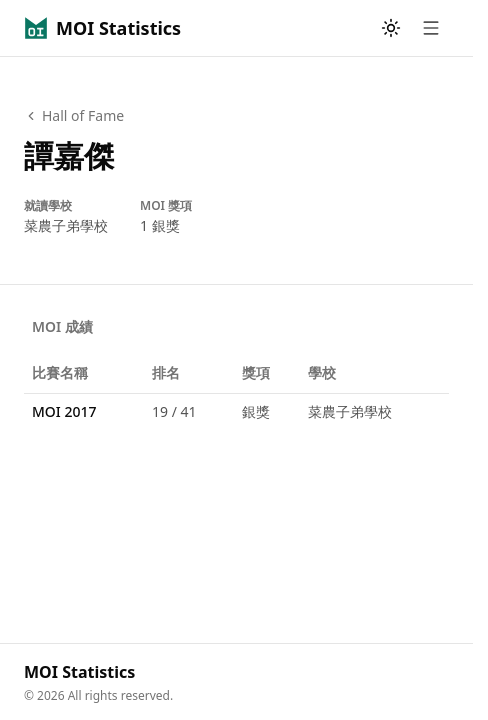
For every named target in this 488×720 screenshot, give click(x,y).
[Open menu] (431, 28)
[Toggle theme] (391, 28)
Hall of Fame (74, 115)
